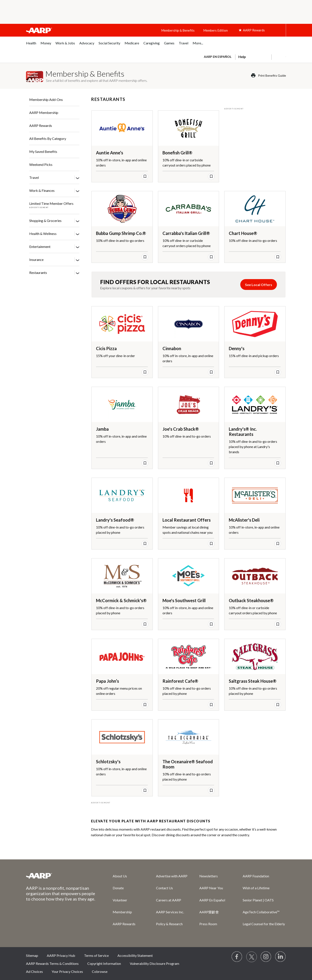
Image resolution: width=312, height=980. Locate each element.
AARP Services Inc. (170, 912)
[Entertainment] (78, 247)
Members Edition (215, 30)
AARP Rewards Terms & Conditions (52, 963)
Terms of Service (96, 955)
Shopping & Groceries (45, 221)
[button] (279, 57)
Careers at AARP (169, 900)
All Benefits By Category (48, 138)
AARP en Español (218, 57)
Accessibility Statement (135, 955)
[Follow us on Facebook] (237, 957)
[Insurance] (78, 260)
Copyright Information (104, 963)
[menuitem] (31, 45)
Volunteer (120, 900)
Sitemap (32, 955)
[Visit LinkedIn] (281, 957)
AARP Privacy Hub (61, 955)
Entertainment (40, 247)
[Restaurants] (78, 273)
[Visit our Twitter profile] (252, 957)
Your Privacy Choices (67, 971)
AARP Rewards (41, 125)
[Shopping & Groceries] (78, 221)
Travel (34, 177)
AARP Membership (44, 112)
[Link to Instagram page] (266, 957)
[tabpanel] (243, 56)
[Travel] (78, 178)
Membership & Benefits (178, 30)
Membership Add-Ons (46, 99)
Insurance (36, 260)
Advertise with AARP (172, 876)
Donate (118, 888)
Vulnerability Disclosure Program (154, 963)
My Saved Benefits (43, 151)
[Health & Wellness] (78, 234)
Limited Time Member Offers (51, 203)
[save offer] (145, 176)
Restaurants (38, 272)
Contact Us (164, 888)
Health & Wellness (43, 234)
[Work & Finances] (78, 191)
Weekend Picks (41, 164)
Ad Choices (34, 971)
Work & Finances (42, 190)
